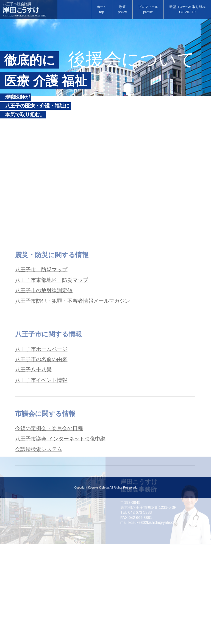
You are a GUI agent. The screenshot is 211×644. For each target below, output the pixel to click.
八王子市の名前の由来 (43, 411)
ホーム (102, 10)
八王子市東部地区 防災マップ (54, 330)
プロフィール (148, 10)
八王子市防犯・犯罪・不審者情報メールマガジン (76, 351)
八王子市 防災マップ (43, 319)
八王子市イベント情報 (43, 433)
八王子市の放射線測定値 (45, 341)
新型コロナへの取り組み (187, 10)
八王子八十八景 (34, 422)
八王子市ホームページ (43, 400)
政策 (122, 10)
